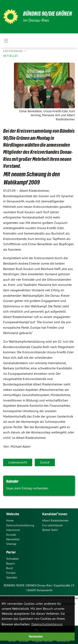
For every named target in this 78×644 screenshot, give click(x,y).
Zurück (45, 462)
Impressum (13, 530)
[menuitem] (21, 520)
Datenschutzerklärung (20, 525)
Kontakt (11, 535)
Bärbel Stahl (50, 530)
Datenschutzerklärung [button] (47, 624)
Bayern (11, 563)
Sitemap (11, 544)
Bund (10, 568)
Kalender (12, 481)
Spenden (12, 577)
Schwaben (13, 559)
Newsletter (13, 539)
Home (10, 520)
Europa (11, 573)
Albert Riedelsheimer (55, 520)
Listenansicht (18, 462)
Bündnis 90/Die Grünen (48, 14)
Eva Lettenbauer (53, 525)
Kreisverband (13, 51)
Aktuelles (11, 56)
